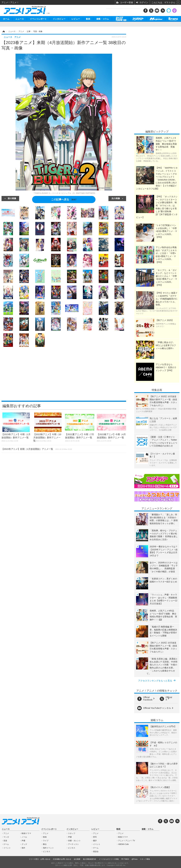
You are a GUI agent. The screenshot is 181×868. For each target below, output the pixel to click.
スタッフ (72, 833)
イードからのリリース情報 (109, 859)
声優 (23, 841)
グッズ (24, 844)
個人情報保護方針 (90, 859)
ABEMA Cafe (123, 844)
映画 (45, 837)
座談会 (96, 852)
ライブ (46, 841)
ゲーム (6, 844)
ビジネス (47, 852)
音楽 (5, 841)
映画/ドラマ (26, 833)
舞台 (45, 844)
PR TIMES (125, 859)
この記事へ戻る (64, 199)
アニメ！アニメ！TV (126, 841)
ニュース (20, 19)
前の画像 (12, 198)
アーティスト (73, 844)
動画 (88, 19)
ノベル (24, 837)
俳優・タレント (74, 841)
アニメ (6, 833)
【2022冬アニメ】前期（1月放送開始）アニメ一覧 (37, 449)
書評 (95, 841)
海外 (23, 848)
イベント (7, 848)
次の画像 (116, 198)
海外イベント (48, 848)
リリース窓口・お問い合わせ (40, 859)
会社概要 (77, 859)
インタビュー (59, 19)
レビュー (76, 19)
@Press (134, 859)
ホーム (6, 19)
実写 (95, 837)
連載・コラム (103, 19)
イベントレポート (38, 19)
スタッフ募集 (145, 859)
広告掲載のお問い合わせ (62, 859)
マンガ (6, 837)
